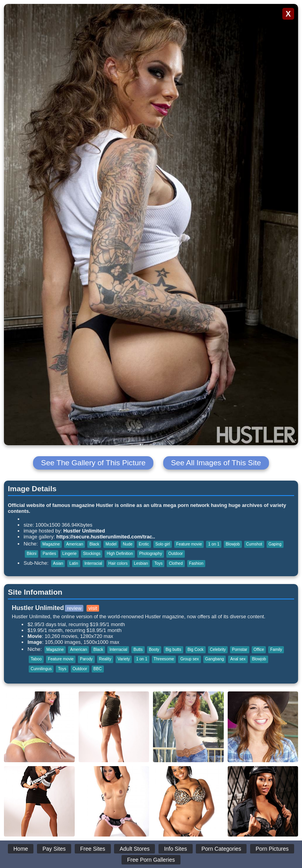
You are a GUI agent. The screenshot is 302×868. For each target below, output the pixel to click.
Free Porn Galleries (151, 860)
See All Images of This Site (216, 463)
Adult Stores (134, 849)
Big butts (173, 650)
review (74, 608)
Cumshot (254, 544)
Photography (151, 554)
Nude (127, 544)
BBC (98, 669)
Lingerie (70, 554)
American (75, 544)
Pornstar (240, 650)
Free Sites (93, 849)
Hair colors (118, 563)
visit (93, 608)
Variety (124, 659)
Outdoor (176, 554)
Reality (105, 659)
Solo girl (163, 544)
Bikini (31, 554)
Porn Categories (221, 849)
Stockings (92, 554)
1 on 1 (214, 544)
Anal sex (238, 659)
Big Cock (196, 650)
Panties (49, 554)
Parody (86, 659)
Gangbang (215, 659)
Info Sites (175, 849)
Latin (74, 563)
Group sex (189, 659)
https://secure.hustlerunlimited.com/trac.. (106, 537)
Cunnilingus (41, 669)
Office (259, 650)
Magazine (51, 544)
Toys (158, 563)
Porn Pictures (272, 849)
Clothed (176, 563)
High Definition (120, 554)
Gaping (275, 544)
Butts (138, 650)
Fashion (196, 563)
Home (21, 849)
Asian (58, 563)
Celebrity (218, 650)
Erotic (144, 544)
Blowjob (233, 544)
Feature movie (189, 544)
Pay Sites (54, 849)
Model (111, 544)
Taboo (36, 659)
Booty (154, 650)
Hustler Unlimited (84, 531)
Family (276, 650)
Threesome (164, 659)
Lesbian (141, 563)
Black (94, 544)
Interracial (93, 563)
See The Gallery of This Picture (93, 463)
